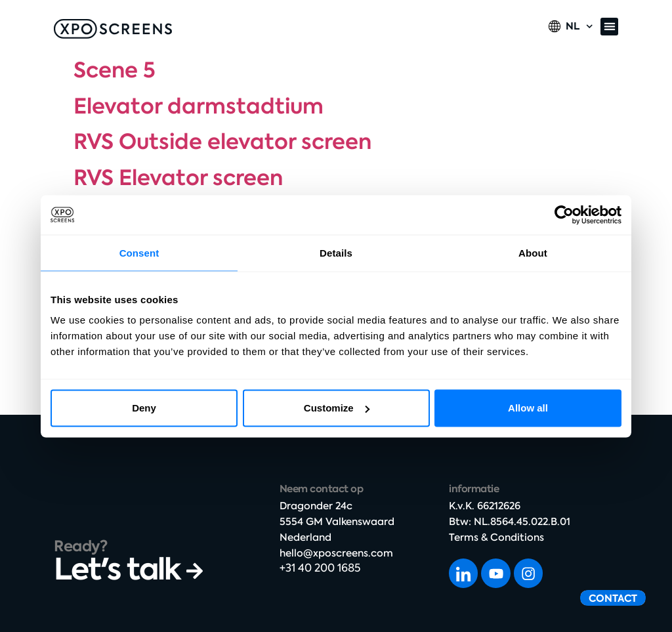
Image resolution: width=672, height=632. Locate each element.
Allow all (528, 408)
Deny (144, 408)
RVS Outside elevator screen (222, 142)
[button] (609, 27)
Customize (337, 408)
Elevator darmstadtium (199, 106)
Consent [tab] (139, 252)
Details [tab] (336, 252)
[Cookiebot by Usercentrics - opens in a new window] (564, 215)
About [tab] (533, 252)
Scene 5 (115, 70)
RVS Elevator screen (178, 178)
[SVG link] (113, 29)
